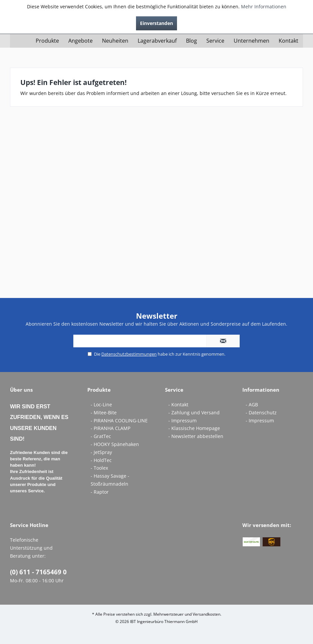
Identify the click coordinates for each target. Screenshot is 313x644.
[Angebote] (80, 41)
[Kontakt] (288, 41)
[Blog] (191, 41)
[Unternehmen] (251, 41)
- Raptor (100, 492)
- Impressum (182, 420)
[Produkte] (47, 41)
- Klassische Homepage (194, 428)
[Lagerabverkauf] (157, 41)
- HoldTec (101, 460)
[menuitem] (47, 41)
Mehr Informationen (264, 6)
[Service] (215, 41)
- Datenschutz (261, 412)
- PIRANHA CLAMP (110, 428)
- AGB (252, 404)
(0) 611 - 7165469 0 (38, 572)
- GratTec (101, 436)
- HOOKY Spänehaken (115, 444)
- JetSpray (101, 452)
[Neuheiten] (115, 41)
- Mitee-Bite (104, 412)
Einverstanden (156, 23)
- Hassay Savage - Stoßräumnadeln (110, 480)
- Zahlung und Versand (194, 412)
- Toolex (99, 468)
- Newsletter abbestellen (196, 436)
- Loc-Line (101, 404)
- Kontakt (178, 404)
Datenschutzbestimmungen (129, 354)
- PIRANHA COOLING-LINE (119, 420)
